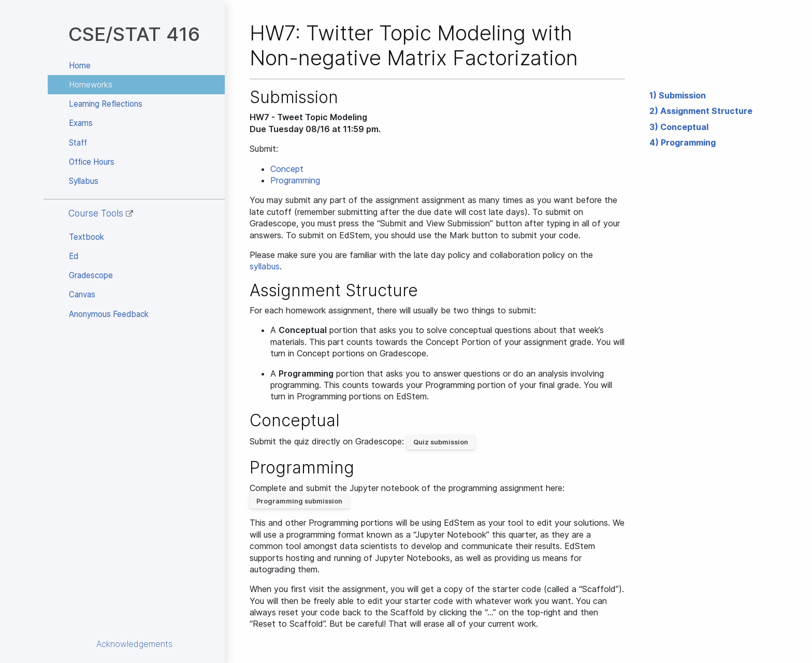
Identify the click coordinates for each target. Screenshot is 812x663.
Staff (78, 143)
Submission (682, 95)
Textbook (86, 237)
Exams (81, 123)
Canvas (82, 294)
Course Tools (101, 213)
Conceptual (684, 127)
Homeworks (91, 85)
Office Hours (92, 162)
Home (80, 66)
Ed (74, 256)
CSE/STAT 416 (134, 34)
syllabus (265, 266)
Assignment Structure (706, 111)
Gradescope (91, 275)
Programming (688, 142)
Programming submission (299, 501)
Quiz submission (441, 442)
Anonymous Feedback (109, 314)
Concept (287, 169)
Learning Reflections (106, 104)
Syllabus (84, 181)
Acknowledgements (134, 644)
